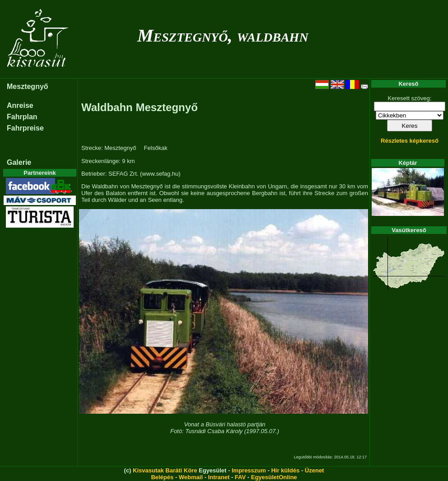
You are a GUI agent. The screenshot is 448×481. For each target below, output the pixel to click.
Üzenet (315, 470)
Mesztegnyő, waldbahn (223, 35)
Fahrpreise (25, 128)
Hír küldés (285, 470)
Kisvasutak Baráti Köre (165, 470)
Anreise (20, 105)
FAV (240, 477)
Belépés (162, 477)
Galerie (19, 162)
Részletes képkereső (410, 141)
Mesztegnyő (28, 86)
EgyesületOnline (274, 477)
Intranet (219, 477)
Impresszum (249, 470)
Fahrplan (22, 117)
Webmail (191, 477)
